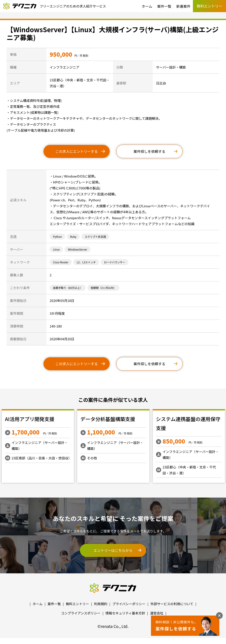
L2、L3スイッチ (86, 262)
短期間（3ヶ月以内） (103, 288)
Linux (56, 249)
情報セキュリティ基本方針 (125, 613)
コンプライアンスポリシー (81, 613)
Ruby (73, 237)
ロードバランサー (115, 262)
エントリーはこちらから (113, 550)
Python (57, 237)
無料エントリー (77, 604)
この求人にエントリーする (77, 151)
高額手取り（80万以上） (68, 288)
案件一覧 (164, 6)
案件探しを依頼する (149, 151)
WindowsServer (78, 249)
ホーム (147, 6)
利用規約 (101, 604)
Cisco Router (61, 262)
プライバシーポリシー (129, 604)
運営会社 (157, 613)
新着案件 (183, 6)
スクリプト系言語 (95, 237)
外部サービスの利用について (172, 604)
